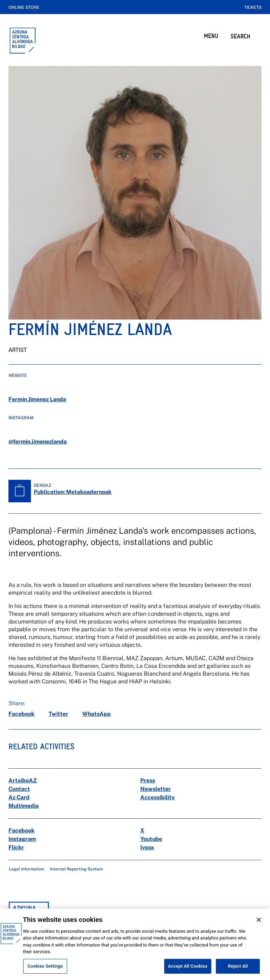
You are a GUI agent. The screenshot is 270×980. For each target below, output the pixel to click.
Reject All (238, 971)
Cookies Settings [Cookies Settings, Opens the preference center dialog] (45, 971)
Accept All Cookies (188, 971)
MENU (211, 36)
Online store (24, 7)
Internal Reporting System (76, 869)
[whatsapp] (97, 714)
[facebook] (21, 714)
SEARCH (240, 36)
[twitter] (58, 714)
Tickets (253, 7)
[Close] (259, 925)
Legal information (27, 869)
